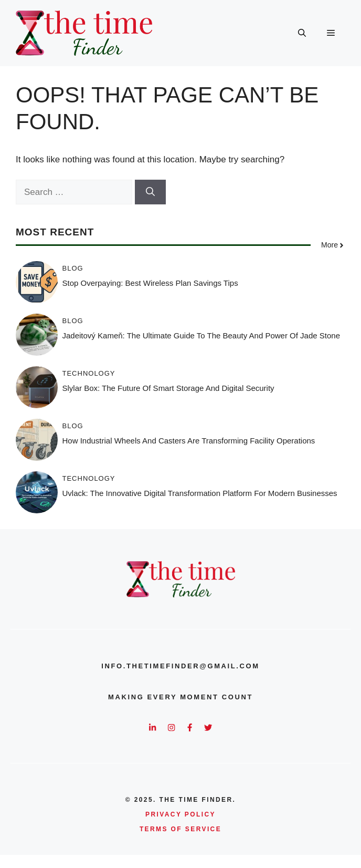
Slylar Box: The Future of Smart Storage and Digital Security (168, 388)
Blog (73, 268)
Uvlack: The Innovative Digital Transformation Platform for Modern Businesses (200, 493)
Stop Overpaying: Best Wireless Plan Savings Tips (150, 283)
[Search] (150, 192)
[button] (302, 33)
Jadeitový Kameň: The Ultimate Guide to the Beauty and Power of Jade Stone (201, 335)
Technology (89, 373)
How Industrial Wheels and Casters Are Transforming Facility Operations (189, 441)
